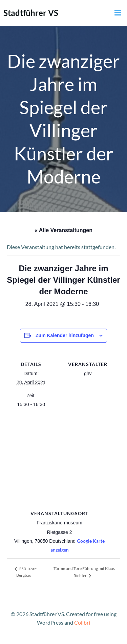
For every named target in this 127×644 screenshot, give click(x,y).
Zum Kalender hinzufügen (65, 335)
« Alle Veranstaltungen (63, 230)
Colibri (82, 622)
